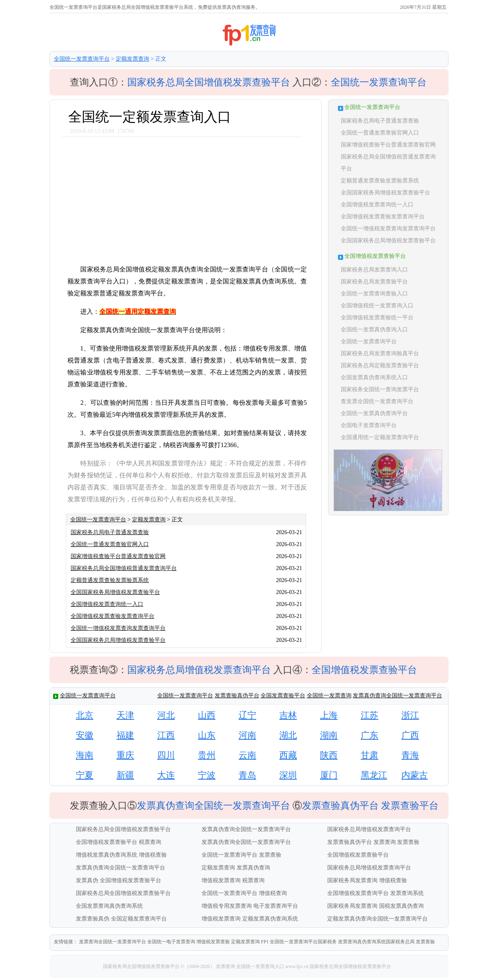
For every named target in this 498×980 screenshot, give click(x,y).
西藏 (288, 755)
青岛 (247, 775)
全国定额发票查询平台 (139, 919)
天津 (125, 715)
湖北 (288, 735)
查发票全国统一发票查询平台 (377, 401)
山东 (207, 735)
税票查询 (150, 842)
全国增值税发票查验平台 (364, 670)
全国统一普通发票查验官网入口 (110, 544)
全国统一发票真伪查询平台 (374, 413)
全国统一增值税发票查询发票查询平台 (118, 628)
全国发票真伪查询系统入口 (374, 377)
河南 (247, 735)
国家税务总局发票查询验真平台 (380, 353)
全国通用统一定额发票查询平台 (380, 437)
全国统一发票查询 (329, 696)
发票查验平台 (410, 806)
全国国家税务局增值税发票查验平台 (115, 592)
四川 (166, 755)
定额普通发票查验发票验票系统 (110, 580)
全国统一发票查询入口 (260, 966)
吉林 (288, 715)
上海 (329, 715)
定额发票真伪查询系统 (270, 919)
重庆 (125, 755)
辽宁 (247, 715)
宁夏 (85, 775)
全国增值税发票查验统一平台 (377, 318)
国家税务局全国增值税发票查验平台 (142, 966)
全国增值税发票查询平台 (358, 893)
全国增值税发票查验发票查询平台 (113, 616)
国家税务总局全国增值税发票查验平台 (209, 82)
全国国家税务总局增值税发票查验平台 (118, 640)
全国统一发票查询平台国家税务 (303, 942)
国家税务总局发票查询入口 (374, 270)
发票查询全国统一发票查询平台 (113, 942)
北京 (85, 715)
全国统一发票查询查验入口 (374, 294)
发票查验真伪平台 (237, 696)
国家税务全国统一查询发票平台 (380, 389)
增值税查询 (273, 893)
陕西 (329, 755)
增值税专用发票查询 (227, 906)
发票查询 (385, 842)
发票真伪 (87, 880)
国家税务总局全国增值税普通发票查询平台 (124, 568)
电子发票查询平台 (276, 906)
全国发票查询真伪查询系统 (109, 906)
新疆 (125, 775)
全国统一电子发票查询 (171, 942)
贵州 (207, 755)
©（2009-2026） (198, 966)
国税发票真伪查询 (401, 906)
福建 (125, 735)
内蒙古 (415, 775)
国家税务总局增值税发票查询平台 (199, 670)
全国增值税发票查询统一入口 (107, 604)
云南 (247, 755)
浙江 (410, 715)
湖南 (329, 735)
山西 (207, 715)
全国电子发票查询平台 (369, 425)
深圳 (288, 775)
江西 (166, 735)
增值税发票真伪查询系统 (107, 855)
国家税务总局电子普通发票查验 (110, 532)
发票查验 (408, 842)
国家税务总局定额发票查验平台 (380, 365)
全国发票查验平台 (283, 696)
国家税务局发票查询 (352, 880)
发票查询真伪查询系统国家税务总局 (376, 942)
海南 (85, 755)
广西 (410, 735)
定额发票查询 (132, 59)
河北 (166, 715)
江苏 (370, 715)
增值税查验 (153, 855)
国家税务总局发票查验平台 (374, 282)
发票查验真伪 (93, 919)
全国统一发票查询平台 (82, 59)
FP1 (265, 942)
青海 (410, 755)
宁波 (207, 775)
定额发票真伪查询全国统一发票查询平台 (377, 919)
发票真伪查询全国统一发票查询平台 (397, 696)
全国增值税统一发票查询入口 (377, 306)
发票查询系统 (407, 893)
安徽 (85, 735)
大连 (166, 775)
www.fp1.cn (297, 966)
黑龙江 (374, 775)
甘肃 (370, 755)
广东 (370, 735)
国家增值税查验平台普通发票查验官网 (118, 556)
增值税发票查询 (221, 880)
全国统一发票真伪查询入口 (374, 330)
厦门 (329, 775)
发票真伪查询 (253, 868)
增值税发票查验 (213, 942)
